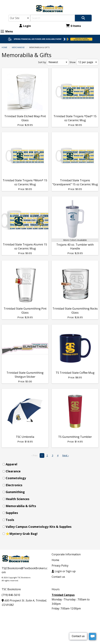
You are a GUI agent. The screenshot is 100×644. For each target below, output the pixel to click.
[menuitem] (51, 464)
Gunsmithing (15, 492)
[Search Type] (19, 18)
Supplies (12, 513)
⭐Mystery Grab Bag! (22, 534)
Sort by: (42, 62)
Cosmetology (16, 478)
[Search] (53, 18)
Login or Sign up (64, 571)
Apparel (11, 464)
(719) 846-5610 (11, 595)
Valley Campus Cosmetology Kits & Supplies (39, 527)
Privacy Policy (60, 566)
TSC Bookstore (11, 589)
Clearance (13, 471)
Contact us (58, 577)
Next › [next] (65, 455)
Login (25, 26)
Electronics (14, 485)
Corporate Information (66, 554)
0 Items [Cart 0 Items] (73, 26)
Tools (10, 520)
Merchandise (18, 47)
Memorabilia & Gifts (21, 506)
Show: (73, 62)
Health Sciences (17, 499)
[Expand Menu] (2, 31)
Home (4, 47)
